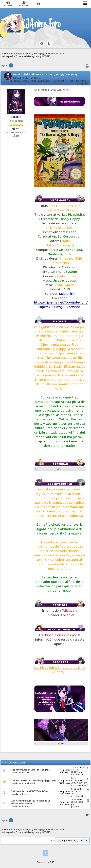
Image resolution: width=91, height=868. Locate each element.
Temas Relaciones (14, 763)
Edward (78, 807)
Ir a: (53, 841)
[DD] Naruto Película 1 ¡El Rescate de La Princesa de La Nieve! (30, 802)
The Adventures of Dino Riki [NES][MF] (30, 770)
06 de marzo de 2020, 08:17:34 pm (51, 90)
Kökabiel (20, 78)
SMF (52, 862)
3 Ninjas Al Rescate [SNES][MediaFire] (30, 791)
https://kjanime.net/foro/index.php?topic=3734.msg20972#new (61, 304)
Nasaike (26, 806)
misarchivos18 (29, 783)
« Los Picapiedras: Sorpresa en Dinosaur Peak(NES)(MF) (37, 81)
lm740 (59, 54)
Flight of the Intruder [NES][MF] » (78, 82)
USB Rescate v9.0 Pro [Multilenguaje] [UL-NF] (33, 781)
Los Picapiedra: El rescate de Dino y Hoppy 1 (60, 670)
